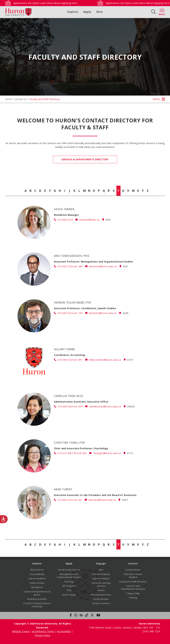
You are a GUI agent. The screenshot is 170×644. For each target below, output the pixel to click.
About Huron (37, 570)
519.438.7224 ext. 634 (70, 406)
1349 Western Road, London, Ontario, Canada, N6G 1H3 (121, 628)
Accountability (37, 574)
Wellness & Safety (37, 599)
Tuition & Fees (37, 583)
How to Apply (69, 595)
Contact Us (21, 99)
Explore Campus (101, 579)
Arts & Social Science (69, 570)
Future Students (37, 579)
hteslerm (103, 313)
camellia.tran (105, 406)
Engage (101, 563)
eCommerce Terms (43, 631)
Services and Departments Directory (133, 587)
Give (100, 12)
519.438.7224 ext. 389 (70, 266)
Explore (73, 12)
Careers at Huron (101, 603)
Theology (69, 582)
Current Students (101, 574)
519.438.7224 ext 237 (70, 500)
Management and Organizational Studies (69, 576)
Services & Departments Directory (85, 159)
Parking (133, 598)
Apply (87, 12)
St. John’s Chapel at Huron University (37, 605)
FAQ (69, 590)
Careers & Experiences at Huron (37, 593)
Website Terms (21, 631)
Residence (37, 587)
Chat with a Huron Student (133, 576)
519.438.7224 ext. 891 (70, 360)
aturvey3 (102, 500)
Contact (133, 563)
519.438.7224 (65, 220)
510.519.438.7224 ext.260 (72, 453)
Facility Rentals (101, 599)
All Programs (69, 586)
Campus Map (133, 593)
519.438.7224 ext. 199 (70, 313)
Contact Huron (133, 570)
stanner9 (89, 220)
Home (8, 99)
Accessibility (64, 631)
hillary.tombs (105, 360)
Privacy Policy (42, 635)
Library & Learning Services (101, 584)
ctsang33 (107, 453)
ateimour (103, 266)
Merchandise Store (101, 595)
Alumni (101, 590)
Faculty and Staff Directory (133, 582)
